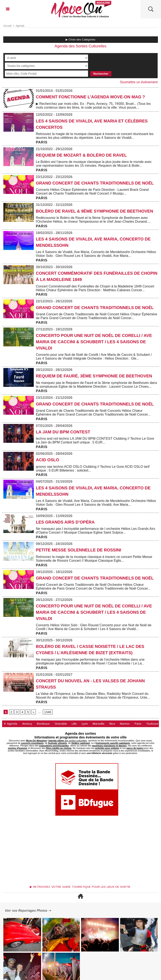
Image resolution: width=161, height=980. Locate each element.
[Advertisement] (80, 851)
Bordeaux (43, 724)
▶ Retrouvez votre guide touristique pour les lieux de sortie (80, 887)
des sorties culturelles (68, 741)
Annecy (27, 724)
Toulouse (152, 724)
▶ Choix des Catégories (80, 40)
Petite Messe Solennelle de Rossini (79, 550)
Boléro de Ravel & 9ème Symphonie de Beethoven (94, 211)
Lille (74, 724)
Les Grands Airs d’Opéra (65, 522)
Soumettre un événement (139, 82)
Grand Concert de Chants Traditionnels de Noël (95, 183)
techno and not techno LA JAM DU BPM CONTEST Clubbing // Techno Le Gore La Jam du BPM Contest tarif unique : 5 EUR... (95, 440)
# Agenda (10, 724)
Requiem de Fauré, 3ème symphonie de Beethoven (94, 376)
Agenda (20, 26)
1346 (48, 712)
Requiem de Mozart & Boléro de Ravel (81, 155)
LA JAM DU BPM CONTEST (63, 432)
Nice (112, 724)
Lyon (85, 724)
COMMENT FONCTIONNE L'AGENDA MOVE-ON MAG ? (90, 97)
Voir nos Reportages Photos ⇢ (28, 911)
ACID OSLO (47, 460)
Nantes (125, 724)
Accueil (7, 26)
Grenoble (61, 724)
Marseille (99, 724)
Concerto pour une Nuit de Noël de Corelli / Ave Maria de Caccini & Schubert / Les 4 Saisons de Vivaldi (94, 342)
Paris (138, 724)
